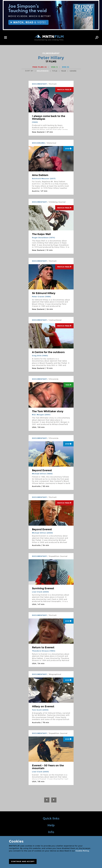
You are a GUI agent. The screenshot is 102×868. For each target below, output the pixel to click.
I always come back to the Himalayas (49, 117)
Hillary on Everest (43, 706)
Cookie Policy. (83, 851)
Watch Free (64, 90)
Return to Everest (43, 647)
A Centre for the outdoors (48, 352)
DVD (66, 67)
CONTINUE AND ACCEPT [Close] (23, 861)
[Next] (54, 800)
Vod (69, 385)
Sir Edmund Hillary (44, 293)
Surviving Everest (43, 588)
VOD (55, 67)
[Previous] (47, 800)
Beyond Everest (42, 470)
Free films (40, 67)
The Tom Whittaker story (48, 411)
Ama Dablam (40, 175)
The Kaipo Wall (41, 234)
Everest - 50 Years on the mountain (48, 767)
